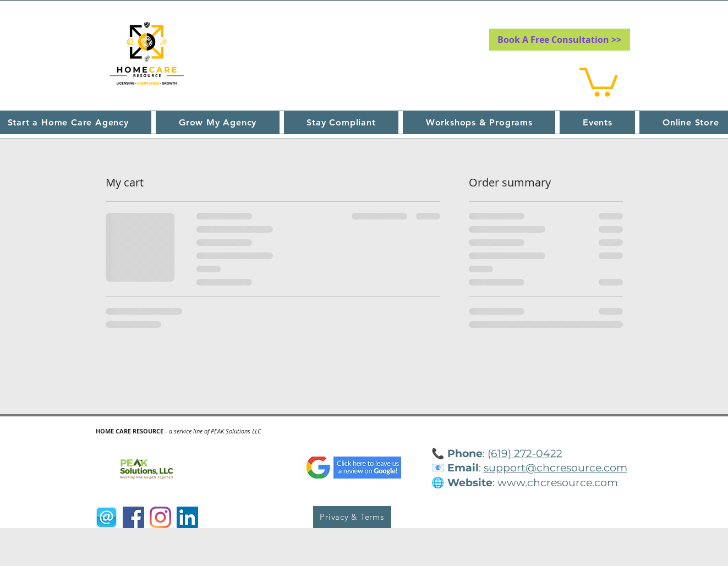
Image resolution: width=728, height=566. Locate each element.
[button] (599, 81)
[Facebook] (133, 517)
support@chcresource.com (555, 468)
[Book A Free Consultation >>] (560, 40)
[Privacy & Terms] (352, 517)
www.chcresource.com (558, 483)
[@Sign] (106, 517)
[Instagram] (160, 517)
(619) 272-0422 (525, 454)
